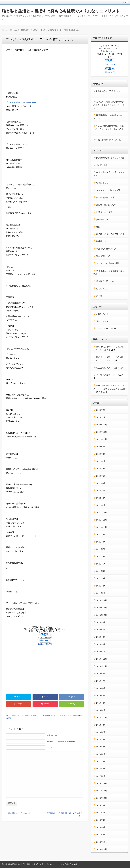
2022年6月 (101, 469)
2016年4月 (101, 827)
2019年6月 (101, 688)
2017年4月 (101, 769)
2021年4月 (101, 571)
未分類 (99, 296)
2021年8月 (101, 542)
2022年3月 (101, 491)
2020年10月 (102, 615)
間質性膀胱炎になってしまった (110, 158)
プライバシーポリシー (106, 328)
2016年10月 (102, 798)
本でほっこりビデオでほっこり (110, 234)
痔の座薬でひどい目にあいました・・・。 (23, 813)
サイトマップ (102, 321)
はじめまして (102, 288)
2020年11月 (102, 608)
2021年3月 (101, 578)
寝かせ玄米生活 (103, 256)
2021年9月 (101, 534)
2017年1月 (101, 776)
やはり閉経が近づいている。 (109, 140)
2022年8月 (101, 454)
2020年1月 (101, 652)
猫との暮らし (102, 183)
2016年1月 (101, 842)
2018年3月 (101, 747)
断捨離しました (103, 241)
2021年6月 (101, 556)
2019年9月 (101, 674)
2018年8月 (101, 725)
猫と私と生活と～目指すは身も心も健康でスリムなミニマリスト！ (63, 11)
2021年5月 (101, 564)
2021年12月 (102, 512)
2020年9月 (101, 622)
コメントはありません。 (50, 716)
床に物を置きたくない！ (107, 205)
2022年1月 (101, 505)
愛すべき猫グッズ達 (105, 197)
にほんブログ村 (45, 637)
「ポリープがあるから (20, 102)
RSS (126, 2)
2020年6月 (101, 637)
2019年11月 (102, 659)
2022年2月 (101, 498)
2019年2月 (101, 710)
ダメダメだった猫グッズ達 (108, 190)
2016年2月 (101, 835)
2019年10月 (102, 666)
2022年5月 (101, 476)
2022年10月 (102, 439)
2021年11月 (102, 520)
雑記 (98, 227)
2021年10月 (102, 527)
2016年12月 (102, 783)
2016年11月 (102, 791)
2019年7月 (101, 681)
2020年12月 (102, 600)
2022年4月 (101, 483)
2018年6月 (101, 739)
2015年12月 (102, 849)
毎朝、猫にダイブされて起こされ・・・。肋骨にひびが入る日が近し (109, 389)
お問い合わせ (102, 314)
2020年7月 (101, 630)
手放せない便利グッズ (106, 249)
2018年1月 (101, 754)
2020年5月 (101, 644)
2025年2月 (101, 410)
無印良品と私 (102, 219)
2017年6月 (101, 761)
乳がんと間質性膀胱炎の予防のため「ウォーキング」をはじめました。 (109, 129)
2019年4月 (101, 703)
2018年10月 (102, 717)
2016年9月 (101, 805)
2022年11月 (102, 432)
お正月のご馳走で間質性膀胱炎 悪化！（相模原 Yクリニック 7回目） (110, 105)
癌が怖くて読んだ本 (105, 281)
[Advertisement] (45, 72)
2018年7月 (101, 732)
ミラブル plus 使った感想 (108, 263)
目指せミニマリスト (105, 212)
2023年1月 (101, 417)
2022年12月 (102, 425)
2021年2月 (101, 586)
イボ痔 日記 (102, 165)
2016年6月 (101, 813)
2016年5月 (101, 820)
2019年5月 (101, 696)
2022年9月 (101, 447)
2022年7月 (101, 461)
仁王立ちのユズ (104, 368)
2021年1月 (101, 593)
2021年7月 (101, 549)
